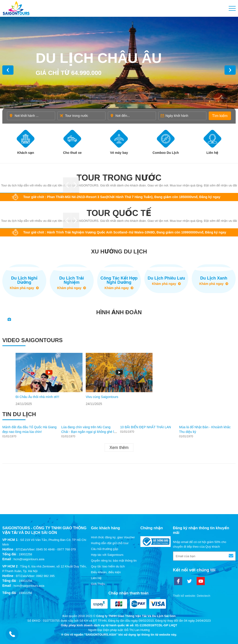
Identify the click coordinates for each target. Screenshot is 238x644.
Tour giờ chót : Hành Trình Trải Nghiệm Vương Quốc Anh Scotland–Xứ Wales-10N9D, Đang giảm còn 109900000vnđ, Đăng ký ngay (125, 232)
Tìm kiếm (220, 116)
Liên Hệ (96, 578)
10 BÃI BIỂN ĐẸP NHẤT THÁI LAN (146, 427)
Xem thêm (119, 448)
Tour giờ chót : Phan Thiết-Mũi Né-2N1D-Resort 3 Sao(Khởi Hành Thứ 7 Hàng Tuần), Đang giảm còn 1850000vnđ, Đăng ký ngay (122, 197)
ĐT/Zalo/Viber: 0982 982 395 (35, 576)
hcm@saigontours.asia (29, 559)
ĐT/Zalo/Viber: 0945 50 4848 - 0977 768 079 (46, 549)
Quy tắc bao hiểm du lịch (108, 566)
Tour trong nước (119, 178)
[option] (49, 379)
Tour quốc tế (119, 213)
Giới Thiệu (98, 584)
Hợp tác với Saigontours (107, 555)
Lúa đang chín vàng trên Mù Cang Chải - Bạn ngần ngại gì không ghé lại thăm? (89, 432)
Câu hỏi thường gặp (104, 549)
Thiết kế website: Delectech (192, 596)
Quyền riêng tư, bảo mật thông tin (114, 561)
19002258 (25, 554)
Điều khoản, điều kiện (106, 572)
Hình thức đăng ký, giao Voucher (113, 537)
